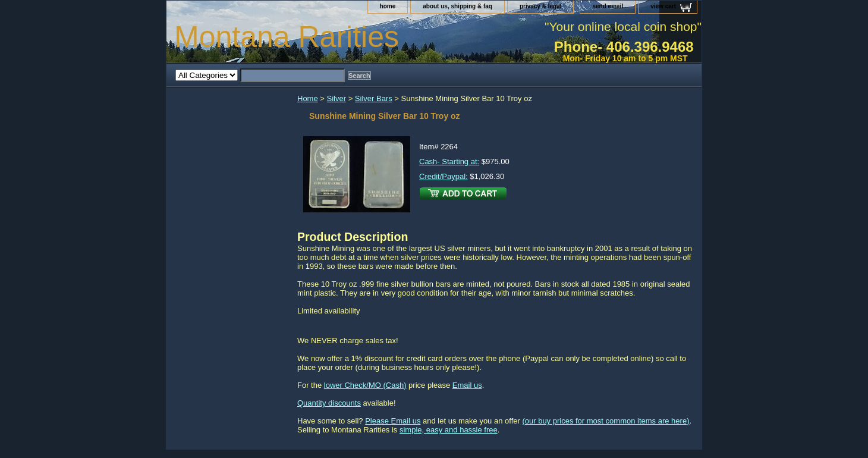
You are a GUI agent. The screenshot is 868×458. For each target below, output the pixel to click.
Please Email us (393, 421)
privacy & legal (541, 6)
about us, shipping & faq (457, 6)
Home (308, 98)
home (388, 6)
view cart (663, 6)
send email (608, 6)
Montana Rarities (287, 37)
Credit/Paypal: (444, 176)
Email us (467, 385)
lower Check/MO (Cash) (365, 385)
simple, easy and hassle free (449, 430)
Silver (337, 98)
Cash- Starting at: (449, 161)
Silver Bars (374, 98)
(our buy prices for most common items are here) (606, 421)
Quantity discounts (329, 403)
